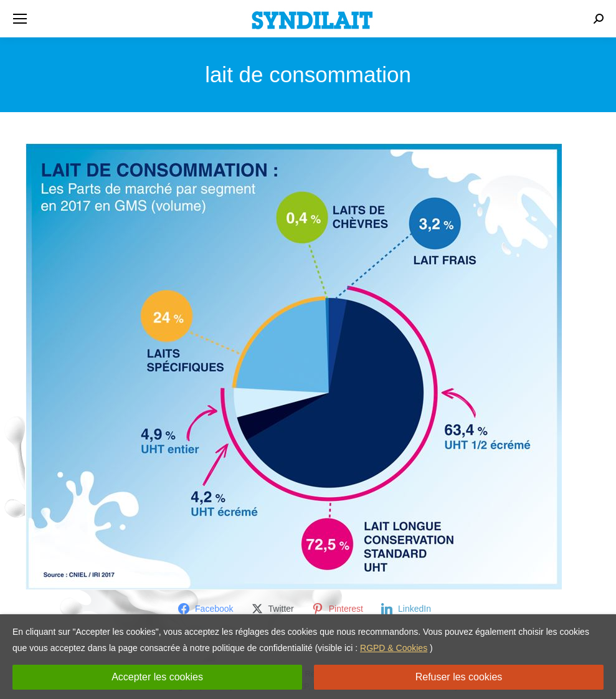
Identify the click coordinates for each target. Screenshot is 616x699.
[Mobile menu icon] (20, 19)
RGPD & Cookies (394, 648)
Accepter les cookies (157, 677)
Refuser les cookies (459, 677)
